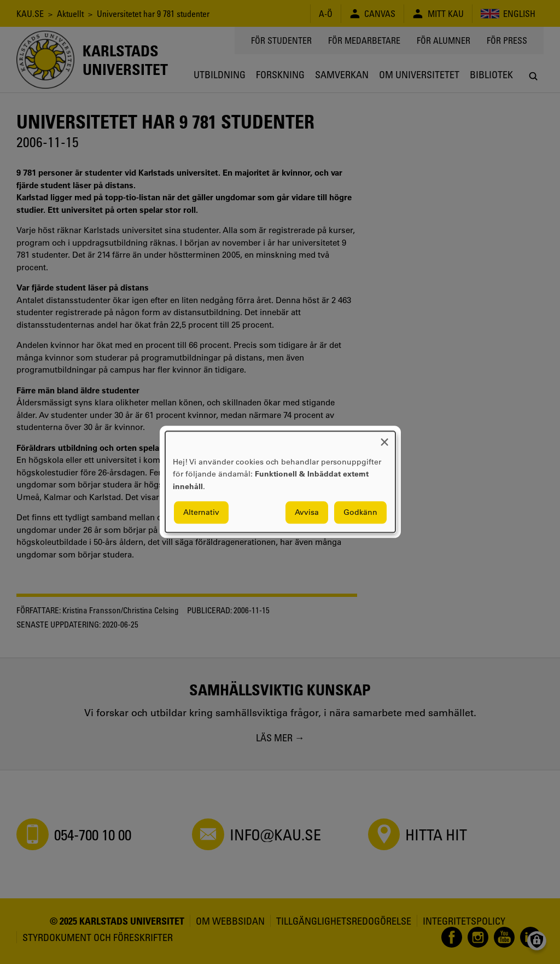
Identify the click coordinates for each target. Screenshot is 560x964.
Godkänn (360, 513)
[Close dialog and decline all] (384, 438)
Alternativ (201, 513)
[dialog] (280, 482)
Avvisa (307, 513)
